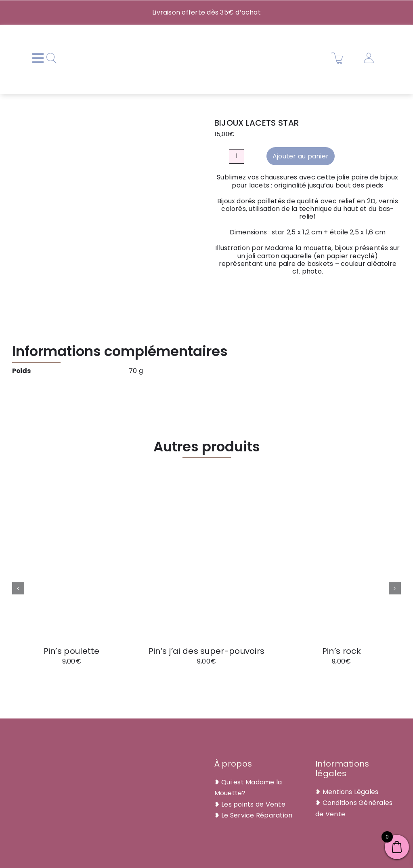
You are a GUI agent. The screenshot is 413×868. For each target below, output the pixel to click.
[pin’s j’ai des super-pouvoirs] (206, 507)
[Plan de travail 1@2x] (204, 35)
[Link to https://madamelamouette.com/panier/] (338, 58)
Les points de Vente (253, 804)
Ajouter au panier (301, 156)
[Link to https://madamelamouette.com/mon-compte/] (369, 58)
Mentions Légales (351, 792)
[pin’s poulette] (71, 507)
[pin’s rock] (342, 507)
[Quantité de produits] (237, 156)
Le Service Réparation (257, 815)
